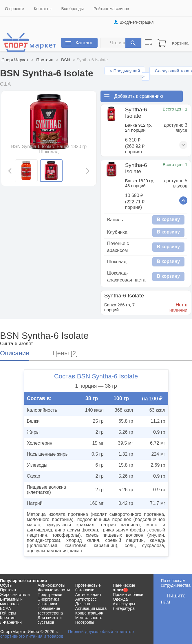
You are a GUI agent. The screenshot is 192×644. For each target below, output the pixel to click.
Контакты (43, 9)
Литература (124, 608)
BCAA (6, 608)
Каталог (84, 43)
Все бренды (73, 9)
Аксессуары (124, 604)
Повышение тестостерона (50, 611)
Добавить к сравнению (139, 96)
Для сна (83, 604)
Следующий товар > (167, 74)
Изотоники (47, 604)
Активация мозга (91, 608)
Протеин (45, 60)
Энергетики (48, 599)
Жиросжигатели (15, 595)
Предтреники (50, 595)
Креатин (8, 618)
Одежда (120, 599)
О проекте (14, 9)
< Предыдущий (125, 71)
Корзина (180, 43)
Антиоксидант (88, 595)
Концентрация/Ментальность (89, 615)
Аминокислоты (52, 585)
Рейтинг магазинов (111, 9)
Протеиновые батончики (88, 588)
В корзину (168, 219)
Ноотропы (85, 622)
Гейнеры (8, 613)
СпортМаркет (15, 60)
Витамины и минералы (11, 601)
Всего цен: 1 (175, 109)
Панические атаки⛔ (124, 588)
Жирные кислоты (54, 590)
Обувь (6, 585)
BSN (66, 60)
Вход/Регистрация (137, 22)
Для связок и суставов (50, 620)
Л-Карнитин (11, 622)
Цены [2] (65, 353)
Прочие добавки (128, 595)
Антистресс (86, 599)
